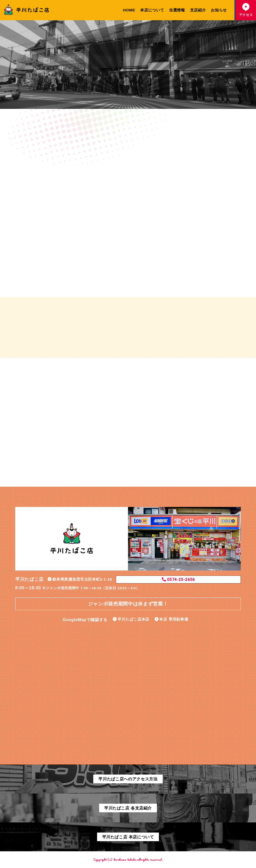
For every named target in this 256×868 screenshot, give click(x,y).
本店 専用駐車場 (174, 619)
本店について (152, 10)
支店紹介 (198, 10)
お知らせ (219, 10)
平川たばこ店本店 (133, 619)
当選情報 (177, 10)
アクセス (246, 10)
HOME (129, 10)
